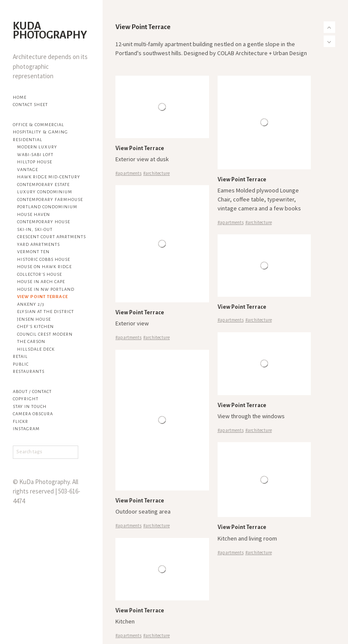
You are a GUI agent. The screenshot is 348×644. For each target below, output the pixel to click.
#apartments (128, 173)
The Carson (31, 341)
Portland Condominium (47, 207)
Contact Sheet (30, 105)
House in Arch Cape (41, 282)
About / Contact (32, 391)
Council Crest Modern (45, 334)
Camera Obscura (33, 414)
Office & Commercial (38, 125)
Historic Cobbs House (44, 259)
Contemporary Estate (43, 185)
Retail (20, 356)
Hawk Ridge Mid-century (49, 177)
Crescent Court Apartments (52, 237)
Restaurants (29, 371)
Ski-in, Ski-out (35, 229)
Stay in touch (30, 406)
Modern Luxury (37, 147)
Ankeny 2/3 (31, 304)
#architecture (156, 173)
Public (21, 364)
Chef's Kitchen (35, 326)
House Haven (34, 214)
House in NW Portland (46, 289)
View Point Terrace (43, 297)
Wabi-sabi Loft (35, 155)
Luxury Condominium (45, 192)
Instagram (26, 429)
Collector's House (40, 274)
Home (20, 97)
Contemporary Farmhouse (50, 199)
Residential (28, 140)
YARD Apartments (38, 244)
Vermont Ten (33, 252)
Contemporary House (44, 222)
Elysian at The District (46, 312)
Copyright (26, 399)
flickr (21, 421)
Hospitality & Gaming (40, 132)
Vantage (28, 170)
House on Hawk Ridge (44, 267)
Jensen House (34, 319)
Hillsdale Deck (36, 349)
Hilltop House (35, 162)
